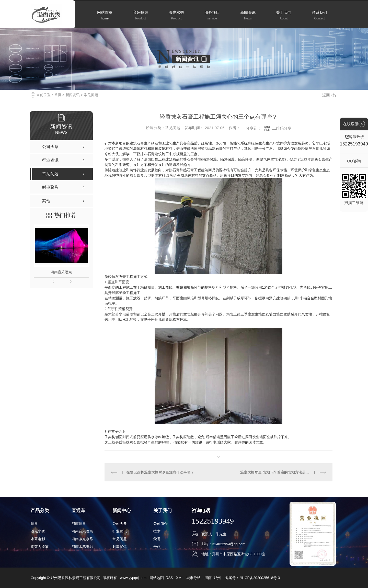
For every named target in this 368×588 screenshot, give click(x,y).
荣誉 (157, 539)
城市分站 (193, 578)
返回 (329, 95)
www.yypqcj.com (133, 578)
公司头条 (120, 524)
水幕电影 (38, 539)
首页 (58, 95)
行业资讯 (120, 531)
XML (180, 578)
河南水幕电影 (82, 547)
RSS (170, 578)
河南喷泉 (79, 524)
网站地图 (157, 578)
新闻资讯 (73, 95)
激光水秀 (38, 531)
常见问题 (91, 95)
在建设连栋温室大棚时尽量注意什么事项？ (160, 472)
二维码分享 (282, 128)
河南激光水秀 (82, 539)
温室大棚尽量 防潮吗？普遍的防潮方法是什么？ (278, 472)
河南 (208, 578)
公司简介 (160, 524)
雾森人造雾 (40, 547)
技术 (157, 531)
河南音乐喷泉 (61, 272)
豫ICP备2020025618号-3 (260, 578)
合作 (157, 547)
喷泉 (34, 524)
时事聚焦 (120, 547)
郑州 (217, 578)
